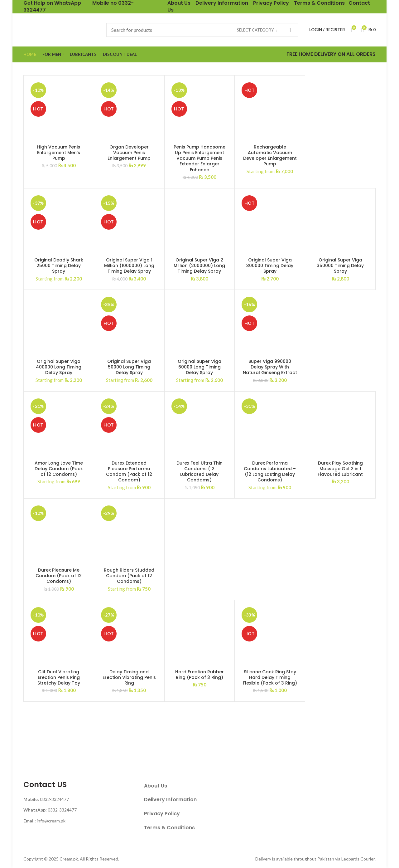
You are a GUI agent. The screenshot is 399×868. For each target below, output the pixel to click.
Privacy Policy (162, 814)
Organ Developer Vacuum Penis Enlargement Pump (129, 153)
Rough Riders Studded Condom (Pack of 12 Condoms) (129, 576)
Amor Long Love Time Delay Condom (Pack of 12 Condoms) (59, 469)
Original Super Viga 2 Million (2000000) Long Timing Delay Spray (199, 266)
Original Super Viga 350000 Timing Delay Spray (340, 266)
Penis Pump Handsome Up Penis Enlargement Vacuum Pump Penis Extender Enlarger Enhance (199, 158)
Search (290, 30)
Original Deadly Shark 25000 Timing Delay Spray (59, 266)
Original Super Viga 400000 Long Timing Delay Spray (59, 367)
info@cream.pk (51, 821)
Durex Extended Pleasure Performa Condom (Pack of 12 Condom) (129, 472)
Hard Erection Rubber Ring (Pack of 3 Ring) (199, 675)
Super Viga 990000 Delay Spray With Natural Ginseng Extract (270, 367)
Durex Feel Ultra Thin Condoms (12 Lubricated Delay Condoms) (199, 472)
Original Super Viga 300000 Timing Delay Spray (270, 266)
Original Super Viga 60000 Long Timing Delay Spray (199, 367)
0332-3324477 (54, 799)
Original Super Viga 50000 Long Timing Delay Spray (129, 367)
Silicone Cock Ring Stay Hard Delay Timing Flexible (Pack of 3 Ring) (270, 678)
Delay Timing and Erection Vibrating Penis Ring (129, 678)
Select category (255, 30)
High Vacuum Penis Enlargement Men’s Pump (59, 153)
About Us (156, 786)
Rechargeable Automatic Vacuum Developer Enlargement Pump (270, 156)
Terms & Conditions (169, 828)
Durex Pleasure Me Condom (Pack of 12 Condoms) (59, 576)
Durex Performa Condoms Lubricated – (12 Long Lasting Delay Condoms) (270, 472)
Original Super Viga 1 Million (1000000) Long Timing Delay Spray (129, 266)
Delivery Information (170, 800)
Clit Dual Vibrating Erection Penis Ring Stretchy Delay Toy (59, 678)
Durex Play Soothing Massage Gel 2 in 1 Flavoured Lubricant (340, 469)
